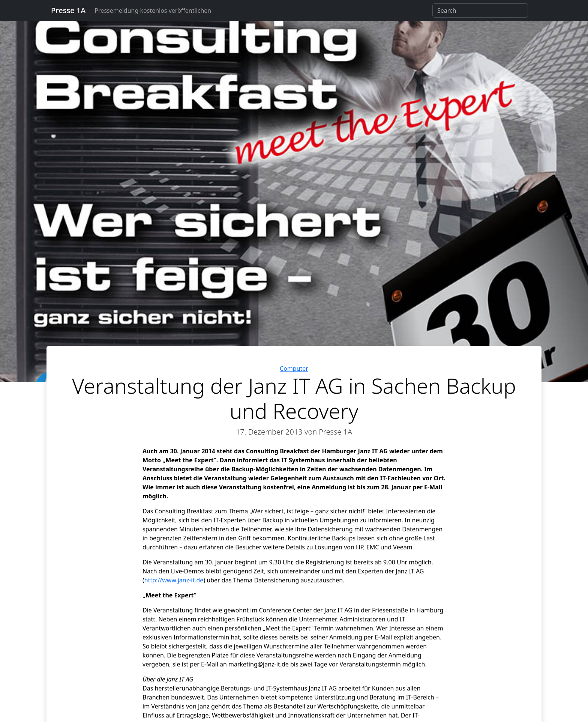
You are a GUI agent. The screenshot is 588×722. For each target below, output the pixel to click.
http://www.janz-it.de (174, 580)
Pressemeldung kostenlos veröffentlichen (153, 11)
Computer (294, 369)
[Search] (480, 11)
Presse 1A (68, 10)
